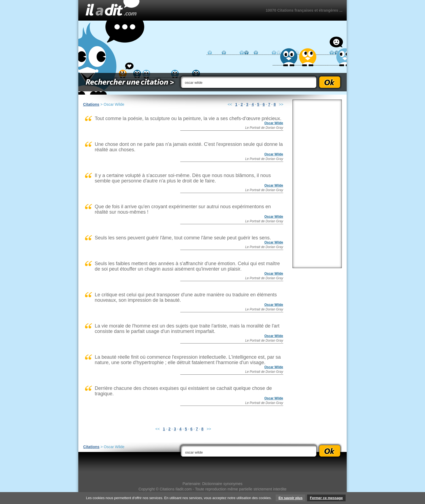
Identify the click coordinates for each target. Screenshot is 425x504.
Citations (91, 104)
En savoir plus (290, 498)
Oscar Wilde (274, 123)
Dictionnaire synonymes (222, 484)
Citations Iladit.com (176, 489)
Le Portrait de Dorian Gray (264, 128)
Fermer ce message (326, 498)
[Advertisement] (317, 184)
